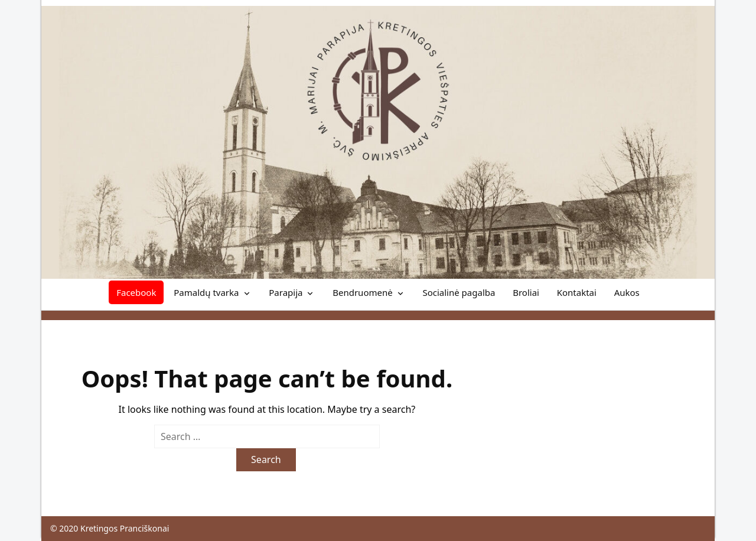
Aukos (627, 292)
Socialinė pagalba (459, 292)
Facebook (136, 292)
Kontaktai (577, 292)
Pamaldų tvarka (206, 292)
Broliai (526, 292)
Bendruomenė (362, 292)
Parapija (286, 292)
